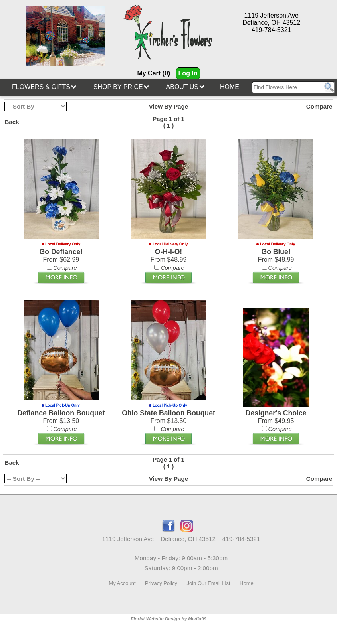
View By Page (169, 106)
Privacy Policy (161, 583)
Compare (319, 106)
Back (12, 122)
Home (230, 87)
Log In (188, 73)
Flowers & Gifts (44, 87)
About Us (185, 87)
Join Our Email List (208, 583)
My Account (122, 583)
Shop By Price (121, 87)
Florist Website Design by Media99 (168, 619)
